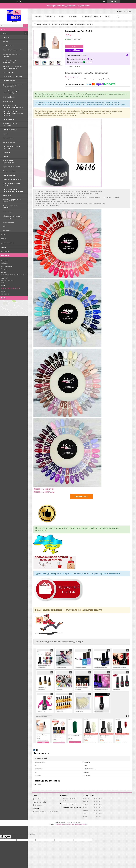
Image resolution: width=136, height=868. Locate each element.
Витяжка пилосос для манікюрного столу (10, 61)
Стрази (5, 134)
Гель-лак (6, 42)
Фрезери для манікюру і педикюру (11, 55)
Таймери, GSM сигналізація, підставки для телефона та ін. (13, 217)
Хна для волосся (8, 138)
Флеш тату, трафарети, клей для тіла (12, 201)
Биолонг (5, 156)
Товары (4, 33)
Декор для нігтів (8, 101)
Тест (4, 226)
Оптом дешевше (8, 222)
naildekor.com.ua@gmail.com (11, 288)
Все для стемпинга (9, 81)
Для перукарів (7, 196)
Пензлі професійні (9, 97)
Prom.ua (78, 822)
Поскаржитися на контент (63, 824)
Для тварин (7, 230)
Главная (38, 17)
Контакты (73, 17)
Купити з (74, 50)
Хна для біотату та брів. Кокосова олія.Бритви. (11, 92)
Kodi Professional (8, 46)
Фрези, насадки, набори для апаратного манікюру (12, 67)
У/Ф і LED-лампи (8, 72)
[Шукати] (25, 26)
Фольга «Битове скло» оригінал (10, 207)
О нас (3, 235)
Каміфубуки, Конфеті (10, 130)
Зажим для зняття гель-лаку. (12, 179)
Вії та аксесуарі (8, 212)
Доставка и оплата (8, 243)
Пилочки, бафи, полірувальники (8, 162)
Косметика (6, 37)
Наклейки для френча (10, 171)
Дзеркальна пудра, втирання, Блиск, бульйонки (13, 86)
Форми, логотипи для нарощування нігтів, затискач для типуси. (13, 113)
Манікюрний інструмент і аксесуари (11, 147)
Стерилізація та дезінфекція (12, 76)
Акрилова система (9, 142)
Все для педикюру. (9, 175)
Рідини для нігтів (8, 119)
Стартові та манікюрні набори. (13, 50)
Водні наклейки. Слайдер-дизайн (11, 184)
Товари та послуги (43, 24)
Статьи (4, 247)
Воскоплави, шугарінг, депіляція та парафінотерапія (13, 190)
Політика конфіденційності (80, 824)
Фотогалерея (6, 251)
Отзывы (4, 239)
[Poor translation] (8, 837)
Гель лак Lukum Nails (66, 24)
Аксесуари (6, 152)
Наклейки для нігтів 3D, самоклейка (10, 124)
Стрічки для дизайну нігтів (12, 167)
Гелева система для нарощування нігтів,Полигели (13, 106)
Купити (74, 46)
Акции (108, 17)
